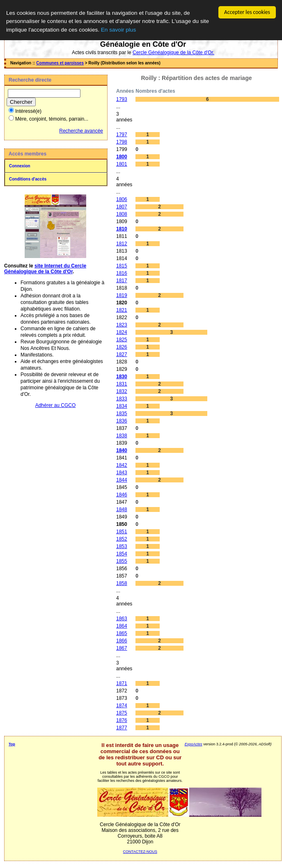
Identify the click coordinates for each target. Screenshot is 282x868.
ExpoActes (194, 744)
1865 (122, 633)
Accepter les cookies (247, 12)
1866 (122, 641)
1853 (122, 546)
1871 (122, 683)
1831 (122, 384)
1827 (122, 354)
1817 (122, 281)
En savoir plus (118, 30)
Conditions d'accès (28, 179)
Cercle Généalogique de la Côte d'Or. (173, 53)
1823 (122, 325)
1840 (122, 450)
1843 (122, 473)
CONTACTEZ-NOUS (140, 852)
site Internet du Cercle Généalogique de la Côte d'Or (45, 269)
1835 (122, 413)
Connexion (20, 166)
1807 (122, 207)
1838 (122, 436)
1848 (122, 509)
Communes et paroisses (60, 63)
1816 (122, 273)
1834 (122, 406)
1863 (122, 619)
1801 (122, 164)
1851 (122, 532)
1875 (122, 713)
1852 (122, 539)
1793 (122, 99)
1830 (122, 377)
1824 (122, 332)
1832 (122, 391)
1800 (122, 157)
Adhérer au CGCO (56, 405)
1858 (122, 583)
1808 (122, 214)
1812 (122, 244)
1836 (122, 421)
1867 (122, 648)
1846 (122, 495)
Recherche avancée (81, 131)
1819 (122, 295)
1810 (122, 229)
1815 (122, 266)
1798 (122, 142)
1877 (122, 728)
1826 (122, 347)
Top (12, 744)
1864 (122, 626)
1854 (122, 554)
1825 (122, 340)
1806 (122, 199)
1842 (122, 465)
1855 (122, 561)
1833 (122, 399)
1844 (122, 480)
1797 (122, 135)
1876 (122, 720)
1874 (122, 706)
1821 (122, 310)
